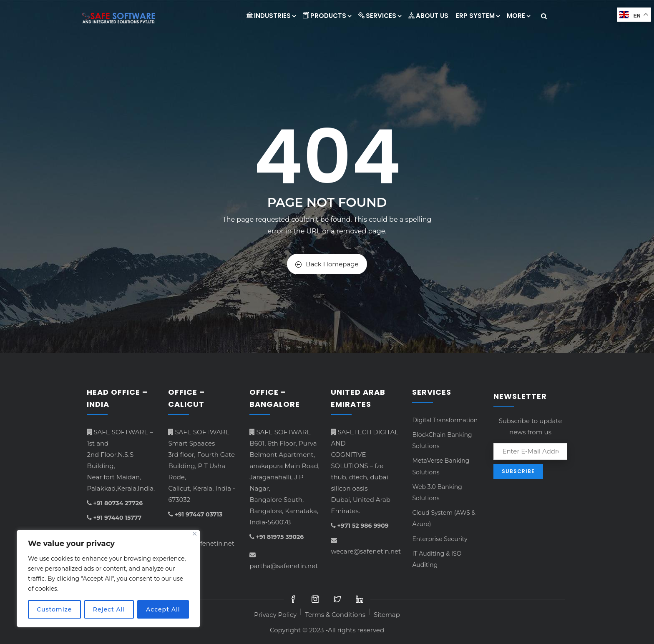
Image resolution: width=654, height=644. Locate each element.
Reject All (109, 609)
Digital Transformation (445, 420)
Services (380, 16)
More (518, 16)
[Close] (195, 534)
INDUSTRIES (271, 16)
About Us (428, 16)
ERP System (478, 16)
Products (327, 16)
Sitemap (387, 615)
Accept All (163, 609)
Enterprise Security (440, 539)
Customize (54, 609)
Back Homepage (327, 264)
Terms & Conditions (335, 615)
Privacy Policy (275, 615)
